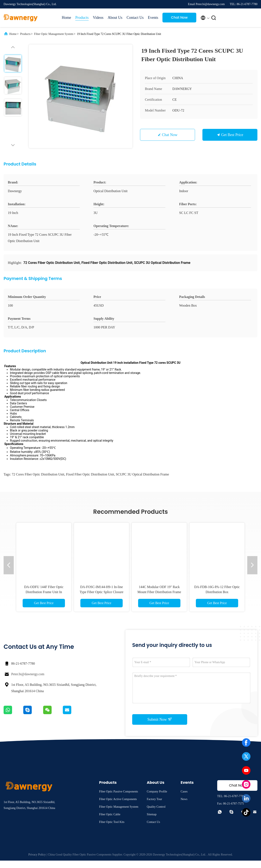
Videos (98, 18)
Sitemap (152, 822)
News (184, 807)
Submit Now (160, 727)
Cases (184, 799)
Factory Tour (154, 807)
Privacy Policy (37, 862)
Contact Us (135, 18)
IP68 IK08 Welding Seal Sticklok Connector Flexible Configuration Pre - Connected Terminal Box (44, 599)
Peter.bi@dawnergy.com (28, 681)
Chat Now (179, 17)
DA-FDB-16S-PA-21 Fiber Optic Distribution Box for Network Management (159, 599)
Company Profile (157, 799)
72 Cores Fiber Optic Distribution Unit (38, 482)
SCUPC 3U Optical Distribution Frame (142, 482)
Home (66, 18)
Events (153, 18)
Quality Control (156, 814)
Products (82, 18)
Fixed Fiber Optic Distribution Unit (90, 482)
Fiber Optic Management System (54, 34)
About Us (115, 18)
